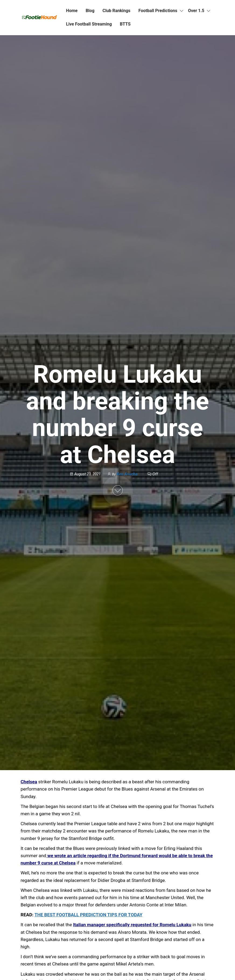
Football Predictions (158, 11)
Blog (90, 11)
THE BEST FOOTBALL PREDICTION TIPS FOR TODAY (88, 915)
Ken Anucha (128, 474)
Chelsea (29, 782)
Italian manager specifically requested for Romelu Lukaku (132, 925)
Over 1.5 (196, 11)
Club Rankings (117, 11)
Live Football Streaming (89, 24)
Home (72, 11)
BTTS (125, 24)
